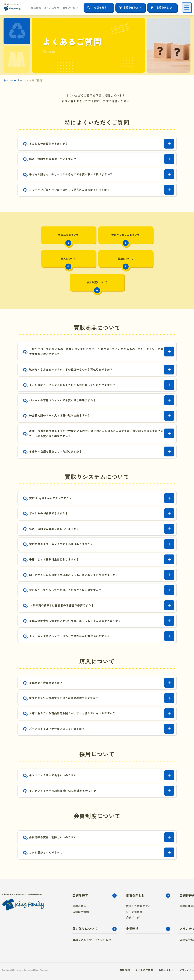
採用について (70, 263)
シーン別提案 (134, 912)
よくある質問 (52, 8)
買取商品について (43, 238)
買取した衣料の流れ (138, 906)
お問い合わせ (70, 8)
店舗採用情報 (81, 912)
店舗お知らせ (81, 906)
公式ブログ (133, 918)
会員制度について (124, 263)
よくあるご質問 (144, 970)
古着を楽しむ (164, 7)
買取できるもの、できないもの (92, 940)
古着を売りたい (132, 7)
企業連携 (132, 929)
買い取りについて (85, 929)
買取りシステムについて (97, 238)
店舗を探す (100, 7)
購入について (151, 238)
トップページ (11, 80)
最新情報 (36, 8)
